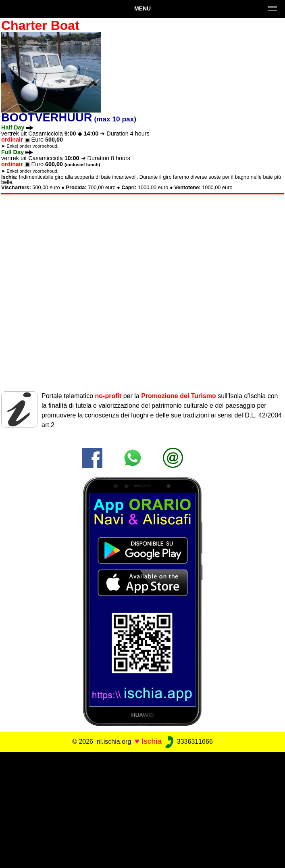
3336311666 (188, 742)
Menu (142, 8)
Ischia (152, 741)
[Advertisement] (142, 809)
